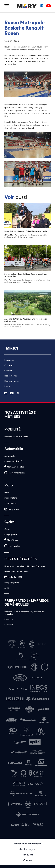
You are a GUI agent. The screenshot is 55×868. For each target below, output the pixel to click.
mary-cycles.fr (11, 534)
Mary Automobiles (14, 467)
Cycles (7, 529)
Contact (8, 371)
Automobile (10, 456)
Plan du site (27, 855)
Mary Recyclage (12, 583)
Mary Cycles (11, 540)
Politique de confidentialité (27, 844)
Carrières (9, 365)
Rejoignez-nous (11, 381)
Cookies (27, 860)
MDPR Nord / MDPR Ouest (16, 571)
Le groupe (9, 360)
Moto (7, 493)
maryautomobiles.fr (13, 461)
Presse (7, 386)
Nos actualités (11, 376)
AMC (7, 588)
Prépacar (9, 619)
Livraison (9, 624)
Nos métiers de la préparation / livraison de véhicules (24, 613)
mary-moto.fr (11, 498)
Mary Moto (11, 503)
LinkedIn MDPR (13, 577)
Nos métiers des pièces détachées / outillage (25, 566)
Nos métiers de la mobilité (16, 437)
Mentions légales (28, 849)
